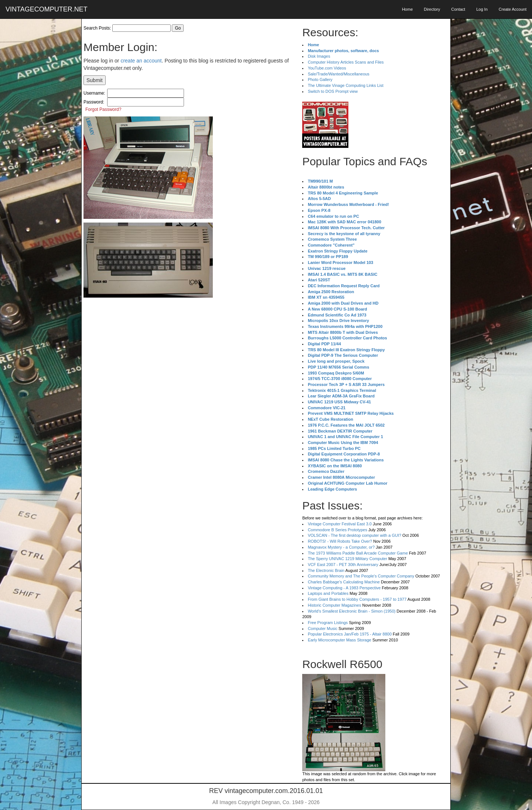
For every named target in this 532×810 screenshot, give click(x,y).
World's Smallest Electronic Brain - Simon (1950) (352, 611)
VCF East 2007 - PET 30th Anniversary (343, 565)
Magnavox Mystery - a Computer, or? (341, 547)
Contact (458, 9)
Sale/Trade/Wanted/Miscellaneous (339, 74)
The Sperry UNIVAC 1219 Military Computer (347, 559)
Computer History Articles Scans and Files (346, 62)
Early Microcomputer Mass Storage (340, 640)
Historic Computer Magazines (334, 605)
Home (407, 9)
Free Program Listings (328, 623)
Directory (432, 9)
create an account (141, 61)
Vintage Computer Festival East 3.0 (340, 524)
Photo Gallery (320, 79)
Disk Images (319, 56)
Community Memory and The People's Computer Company (361, 576)
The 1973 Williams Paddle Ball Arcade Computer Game (358, 553)
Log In (482, 9)
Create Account (513, 9)
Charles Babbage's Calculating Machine (344, 582)
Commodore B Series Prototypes (337, 530)
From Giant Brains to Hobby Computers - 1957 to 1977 (357, 599)
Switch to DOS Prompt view (333, 91)
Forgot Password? (103, 109)
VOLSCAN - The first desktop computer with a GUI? (354, 535)
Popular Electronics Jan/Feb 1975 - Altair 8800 (350, 634)
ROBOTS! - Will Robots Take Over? (340, 541)
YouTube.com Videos (327, 68)
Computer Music (323, 628)
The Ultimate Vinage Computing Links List (346, 85)
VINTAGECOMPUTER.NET (47, 9)
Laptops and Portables (328, 593)
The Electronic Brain (326, 570)
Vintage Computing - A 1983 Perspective (344, 588)
